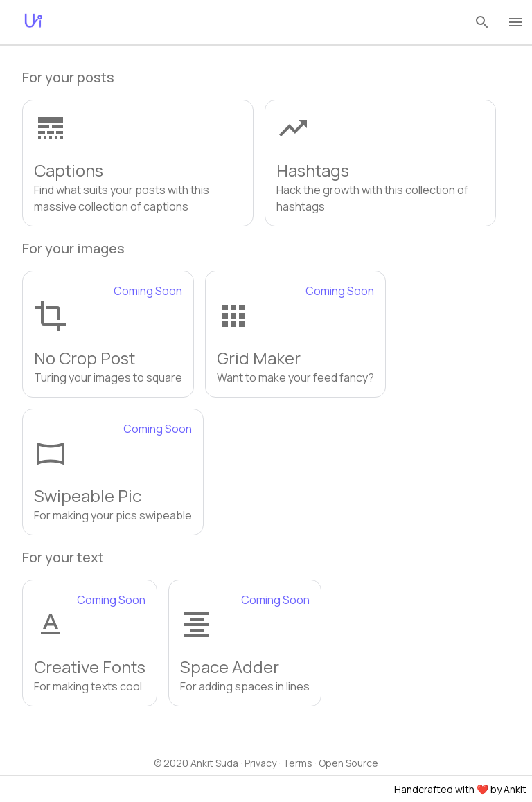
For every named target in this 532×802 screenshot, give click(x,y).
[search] (482, 22)
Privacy (260, 763)
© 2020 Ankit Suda (196, 763)
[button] (138, 163)
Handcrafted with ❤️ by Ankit (460, 789)
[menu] (515, 22)
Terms (298, 763)
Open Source (348, 763)
